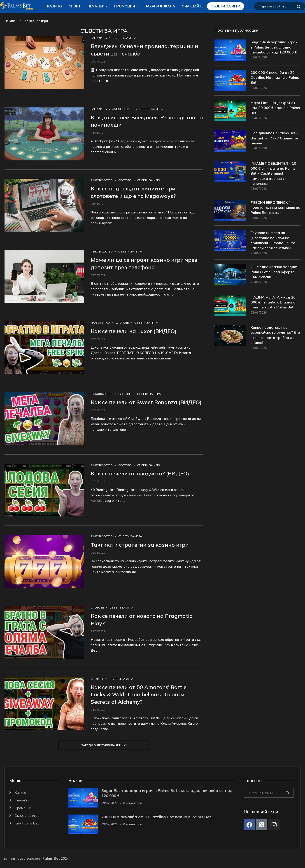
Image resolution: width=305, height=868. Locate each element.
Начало (10, 21)
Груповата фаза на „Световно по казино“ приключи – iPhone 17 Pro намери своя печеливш (273, 240)
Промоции (125, 6)
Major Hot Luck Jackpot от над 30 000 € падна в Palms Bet (275, 108)
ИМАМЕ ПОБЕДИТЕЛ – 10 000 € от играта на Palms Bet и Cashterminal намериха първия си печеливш (273, 174)
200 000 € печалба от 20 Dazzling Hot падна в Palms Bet (275, 78)
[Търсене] (280, 6)
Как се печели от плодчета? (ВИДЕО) (140, 473)
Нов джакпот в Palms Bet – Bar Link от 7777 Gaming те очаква (274, 138)
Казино (55, 6)
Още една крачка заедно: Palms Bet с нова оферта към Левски (274, 272)
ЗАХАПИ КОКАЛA (160, 6)
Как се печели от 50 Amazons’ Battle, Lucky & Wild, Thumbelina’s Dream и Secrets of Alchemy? (139, 694)
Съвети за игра (226, 6)
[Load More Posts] (104, 745)
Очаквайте (193, 6)
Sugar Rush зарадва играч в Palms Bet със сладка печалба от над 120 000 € (274, 47)
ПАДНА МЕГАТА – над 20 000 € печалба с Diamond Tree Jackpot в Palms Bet (273, 302)
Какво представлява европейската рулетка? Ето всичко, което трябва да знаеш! (275, 335)
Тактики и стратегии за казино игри (140, 545)
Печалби (96, 6)
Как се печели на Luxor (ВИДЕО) (134, 331)
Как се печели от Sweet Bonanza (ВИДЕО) (146, 402)
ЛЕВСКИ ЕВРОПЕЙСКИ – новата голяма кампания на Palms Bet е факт (275, 207)
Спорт (75, 6)
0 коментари (133, 803)
